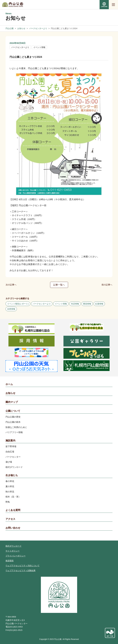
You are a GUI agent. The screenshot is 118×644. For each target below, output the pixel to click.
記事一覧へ (59, 285)
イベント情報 (39, 47)
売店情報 (75, 304)
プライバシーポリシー (16, 556)
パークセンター (13, 457)
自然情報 (11, 309)
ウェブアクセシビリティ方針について (23, 566)
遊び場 (9, 462)
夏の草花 (10, 486)
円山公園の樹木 (13, 422)
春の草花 (10, 481)
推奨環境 (10, 561)
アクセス (10, 519)
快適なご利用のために (16, 427)
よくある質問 (13, 510)
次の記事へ (11, 285)
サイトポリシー (13, 551)
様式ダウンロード (14, 467)
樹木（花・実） (13, 497)
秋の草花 (10, 492)
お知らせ (10, 393)
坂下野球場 (11, 446)
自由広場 (10, 452)
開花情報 (87, 304)
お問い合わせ (13, 528)
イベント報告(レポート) (18, 304)
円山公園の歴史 (13, 417)
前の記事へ (107, 285)
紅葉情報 (99, 304)
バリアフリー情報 (14, 432)
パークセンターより (20, 47)
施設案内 (10, 440)
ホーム (9, 384)
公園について (13, 411)
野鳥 (8, 502)
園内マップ (12, 402)
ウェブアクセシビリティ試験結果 (21, 570)
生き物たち (12, 475)
